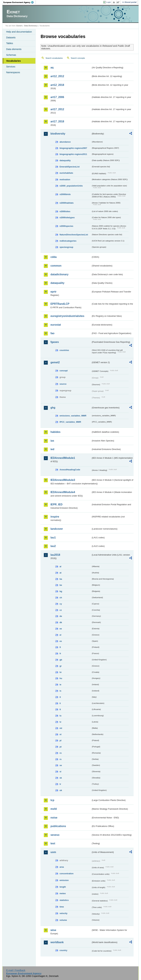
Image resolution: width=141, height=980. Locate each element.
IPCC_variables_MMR (70, 422)
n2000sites (65, 211)
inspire (55, 517)
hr (61, 672)
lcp (52, 800)
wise (53, 930)
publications (58, 826)
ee (61, 629)
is (60, 691)
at (60, 573)
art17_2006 (57, 97)
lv (60, 722)
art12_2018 (57, 85)
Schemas (11, 55)
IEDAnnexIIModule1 (63, 458)
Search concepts (78, 58)
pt (60, 747)
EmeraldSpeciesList (70, 167)
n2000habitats (66, 203)
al (60, 566)
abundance (65, 142)
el (60, 635)
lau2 (53, 546)
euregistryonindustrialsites (67, 316)
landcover (57, 529)
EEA (20, 2)
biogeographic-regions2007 (73, 148)
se (61, 765)
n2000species (66, 226)
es (61, 641)
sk (61, 778)
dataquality (65, 160)
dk (61, 622)
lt (60, 709)
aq (52, 68)
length (63, 887)
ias (52, 441)
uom (53, 852)
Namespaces (13, 72)
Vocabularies (13, 61)
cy (61, 604)
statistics (64, 900)
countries (64, 350)
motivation (65, 180)
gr (61, 666)
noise (54, 818)
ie (60, 685)
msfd (54, 809)
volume (63, 920)
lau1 (53, 538)
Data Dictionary (31, 26)
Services (11, 67)
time (62, 907)
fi (60, 647)
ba (61, 579)
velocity (63, 913)
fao (52, 333)
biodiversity (58, 134)
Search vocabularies (54, 58)
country (63, 950)
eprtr (53, 292)
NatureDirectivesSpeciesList (74, 235)
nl (60, 734)
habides (55, 432)
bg (61, 591)
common (56, 266)
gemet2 (55, 362)
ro (61, 753)
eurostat (56, 325)
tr (60, 784)
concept (63, 371)
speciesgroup (66, 247)
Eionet (19, 26)
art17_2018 (57, 121)
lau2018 (55, 555)
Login (109, 2)
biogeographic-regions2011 (73, 154)
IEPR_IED (56, 504)
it (60, 697)
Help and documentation (19, 32)
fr (60, 653)
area (62, 867)
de (61, 616)
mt (61, 728)
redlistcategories (68, 241)
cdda (53, 257)
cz (61, 610)
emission (64, 880)
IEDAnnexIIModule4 (63, 492)
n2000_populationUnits (71, 186)
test (53, 843)
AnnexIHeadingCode (70, 470)
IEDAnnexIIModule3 (63, 480)
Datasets (11, 37)
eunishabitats (66, 173)
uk (61, 790)
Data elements (14, 49)
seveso (55, 835)
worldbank (57, 942)
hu (61, 678)
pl (60, 740)
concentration (66, 874)
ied (52, 449)
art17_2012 (57, 109)
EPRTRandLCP (60, 304)
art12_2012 (57, 76)
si (60, 772)
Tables (10, 43)
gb (61, 660)
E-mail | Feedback (16, 970)
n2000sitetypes (67, 217)
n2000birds (65, 194)
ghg (53, 408)
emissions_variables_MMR (73, 416)
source (63, 384)
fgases (55, 342)
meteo (63, 893)
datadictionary (59, 274)
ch (61, 598)
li (60, 703)
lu (60, 716)
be (61, 585)
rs (60, 759)
